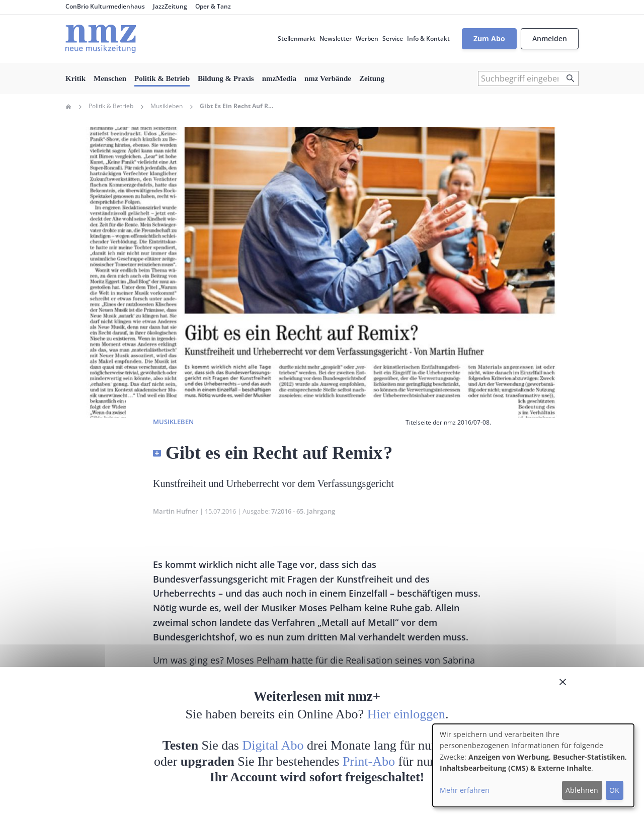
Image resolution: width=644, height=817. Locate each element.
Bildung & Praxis (226, 78)
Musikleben (167, 106)
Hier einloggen (406, 714)
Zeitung (372, 78)
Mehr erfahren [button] (465, 790)
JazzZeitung (170, 6)
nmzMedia (279, 78)
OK (614, 790)
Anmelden (550, 38)
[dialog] (533, 765)
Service (393, 38)
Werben (367, 38)
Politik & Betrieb (162, 78)
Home (68, 107)
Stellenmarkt (297, 38)
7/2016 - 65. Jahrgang (303, 511)
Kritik (75, 78)
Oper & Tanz (213, 6)
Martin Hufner (176, 511)
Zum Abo (489, 38)
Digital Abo (273, 745)
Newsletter (336, 38)
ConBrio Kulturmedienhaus (105, 6)
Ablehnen (582, 790)
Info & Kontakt (428, 38)
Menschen (110, 78)
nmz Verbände (328, 78)
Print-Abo (369, 761)
